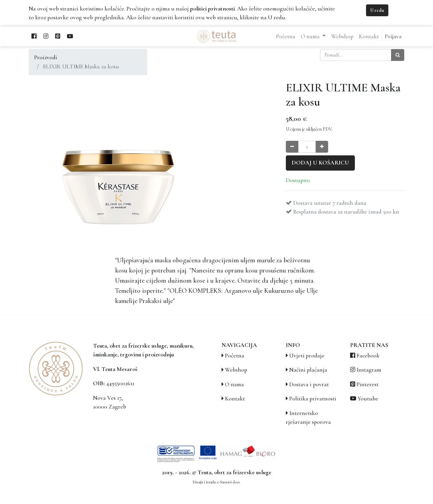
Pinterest (368, 384)
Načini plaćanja (308, 370)
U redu (377, 10)
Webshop (236, 370)
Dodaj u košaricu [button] (320, 163)
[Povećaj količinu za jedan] (322, 147)
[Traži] (398, 55)
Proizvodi (46, 57)
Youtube (368, 399)
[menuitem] (286, 37)
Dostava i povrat (309, 384)
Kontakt (235, 399)
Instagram (369, 370)
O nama (234, 384)
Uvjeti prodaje (307, 356)
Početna (235, 356)
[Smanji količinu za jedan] (292, 147)
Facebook (368, 356)
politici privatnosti (212, 9)
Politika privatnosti (313, 399)
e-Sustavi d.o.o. (229, 482)
